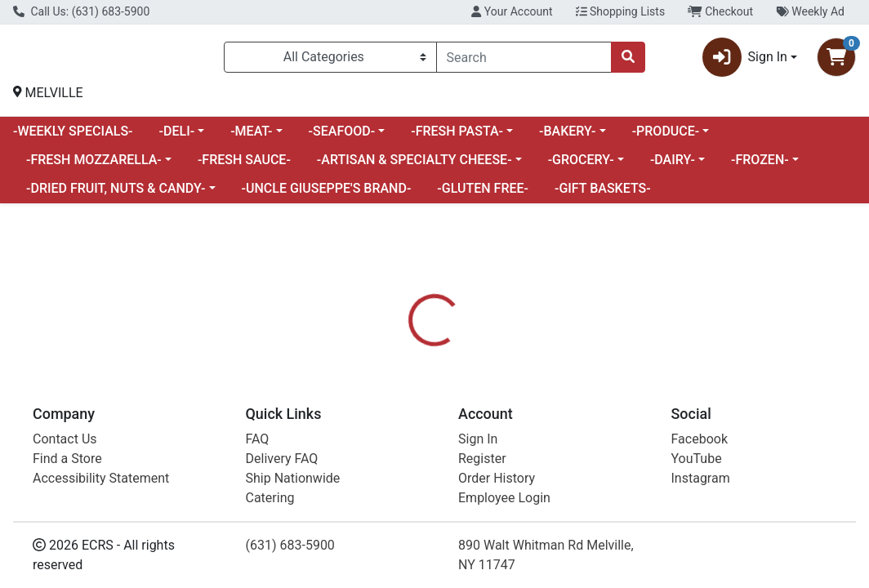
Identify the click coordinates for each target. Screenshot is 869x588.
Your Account (512, 11)
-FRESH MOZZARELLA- (94, 166)
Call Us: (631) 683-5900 (81, 11)
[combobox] (524, 60)
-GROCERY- (581, 166)
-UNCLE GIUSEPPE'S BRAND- (327, 195)
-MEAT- (251, 138)
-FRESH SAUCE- (244, 166)
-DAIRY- (673, 166)
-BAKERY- (568, 138)
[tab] (406, 419)
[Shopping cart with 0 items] (836, 60)
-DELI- (177, 138)
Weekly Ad (810, 11)
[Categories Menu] (330, 60)
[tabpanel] (615, 487)
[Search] (524, 60)
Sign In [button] (745, 60)
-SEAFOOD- (342, 138)
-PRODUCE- (666, 138)
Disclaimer (479, 419)
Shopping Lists (621, 11)
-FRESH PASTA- (457, 138)
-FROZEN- (760, 166)
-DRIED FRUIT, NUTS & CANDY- (116, 195)
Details (406, 419)
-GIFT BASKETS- (603, 195)
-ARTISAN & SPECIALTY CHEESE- (414, 166)
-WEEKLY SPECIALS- (73, 138)
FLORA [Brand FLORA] (545, 480)
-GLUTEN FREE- (483, 195)
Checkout (720, 11)
